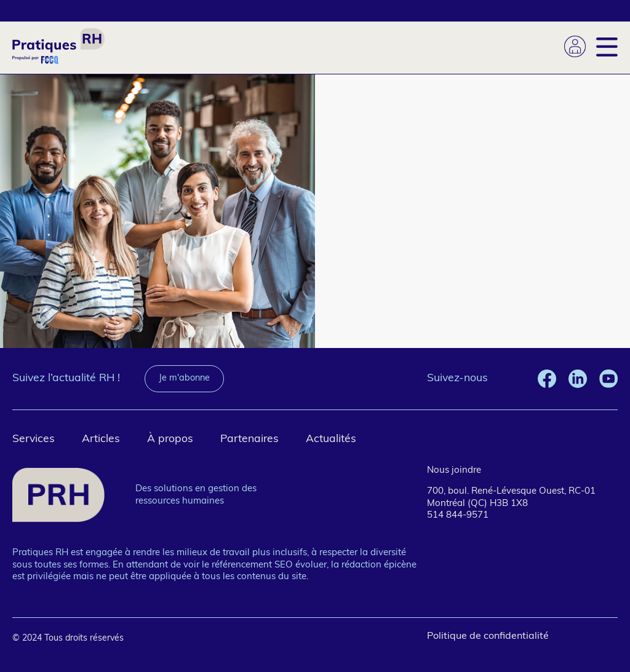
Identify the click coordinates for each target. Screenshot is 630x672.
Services (34, 439)
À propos (170, 439)
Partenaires (249, 439)
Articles (101, 439)
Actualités (331, 439)
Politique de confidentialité (488, 636)
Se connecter (575, 46)
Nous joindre (454, 471)
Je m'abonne (184, 378)
